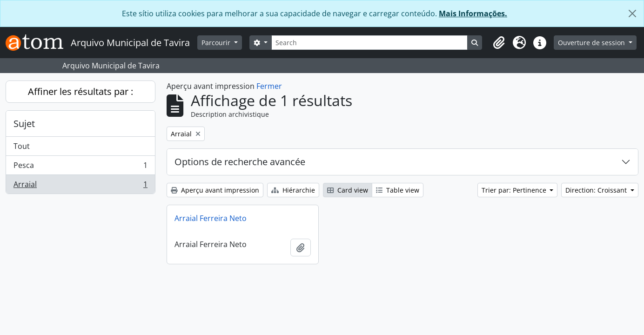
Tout (22, 146)
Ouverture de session (592, 43)
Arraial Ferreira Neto (211, 218)
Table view (398, 190)
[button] (499, 43)
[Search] (369, 43)
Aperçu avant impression (215, 190)
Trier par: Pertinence (515, 190)
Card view (348, 190)
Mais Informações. (473, 13)
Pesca (80, 167)
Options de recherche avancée (240, 162)
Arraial (80, 186)
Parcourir (217, 43)
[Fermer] (632, 13)
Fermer (269, 86)
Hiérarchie (293, 190)
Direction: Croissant (597, 190)
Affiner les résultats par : (80, 91)
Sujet (24, 124)
